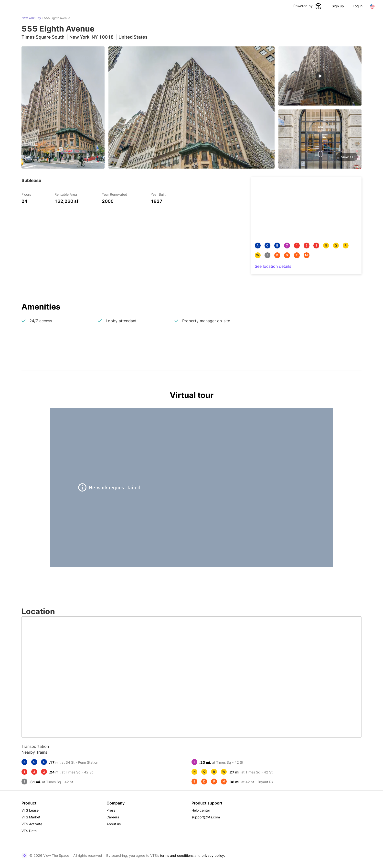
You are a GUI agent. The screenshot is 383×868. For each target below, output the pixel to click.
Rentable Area (66, 194)
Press (111, 810)
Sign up (338, 6)
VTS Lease (30, 810)
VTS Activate (32, 824)
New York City (31, 18)
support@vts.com (206, 817)
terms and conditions (177, 855)
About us (114, 824)
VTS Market (31, 817)
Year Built (158, 194)
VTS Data (29, 831)
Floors (26, 194)
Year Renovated (115, 194)
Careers (113, 817)
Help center (201, 810)
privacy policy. (213, 855)
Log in (358, 6)
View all (347, 157)
